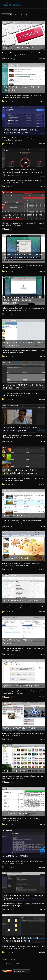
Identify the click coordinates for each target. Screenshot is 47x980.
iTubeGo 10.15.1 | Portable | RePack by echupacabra (22, 89)
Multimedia (15, 65)
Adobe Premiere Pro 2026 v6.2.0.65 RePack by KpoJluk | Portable (23, 897)
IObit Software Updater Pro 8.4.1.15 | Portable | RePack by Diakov (21, 131)
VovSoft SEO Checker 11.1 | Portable (20, 600)
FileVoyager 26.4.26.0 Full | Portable (20, 728)
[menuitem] (7, 15)
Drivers (5, 150)
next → (12, 959)
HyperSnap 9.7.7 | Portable (16, 558)
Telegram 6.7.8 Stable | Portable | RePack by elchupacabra (23, 344)
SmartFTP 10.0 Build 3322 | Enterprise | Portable (22, 642)
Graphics (6, 405)
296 (17, 963)
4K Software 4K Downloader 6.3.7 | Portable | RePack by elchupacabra (20, 471)
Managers (6, 65)
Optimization (7, 108)
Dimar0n (7, 59)
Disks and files (7, 661)
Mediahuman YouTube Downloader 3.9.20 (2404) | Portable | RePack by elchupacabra (23, 300)
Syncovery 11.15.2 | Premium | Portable (22, 686)
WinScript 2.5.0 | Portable (15, 856)
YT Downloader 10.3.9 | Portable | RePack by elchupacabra (23, 386)
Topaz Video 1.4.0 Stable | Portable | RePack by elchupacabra (21, 429)
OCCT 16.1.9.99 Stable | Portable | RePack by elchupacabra (23, 216)
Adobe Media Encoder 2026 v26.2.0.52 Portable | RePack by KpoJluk (21, 939)
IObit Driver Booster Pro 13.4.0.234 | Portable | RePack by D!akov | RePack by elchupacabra (22, 172)
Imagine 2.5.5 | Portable (14, 771)
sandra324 (7, 101)
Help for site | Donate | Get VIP (18, 47)
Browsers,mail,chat (9, 320)
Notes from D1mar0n (10, 22)
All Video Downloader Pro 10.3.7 (18, 515)
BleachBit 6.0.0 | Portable (15, 813)
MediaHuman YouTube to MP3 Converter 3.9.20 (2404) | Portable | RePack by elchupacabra (23, 257)
